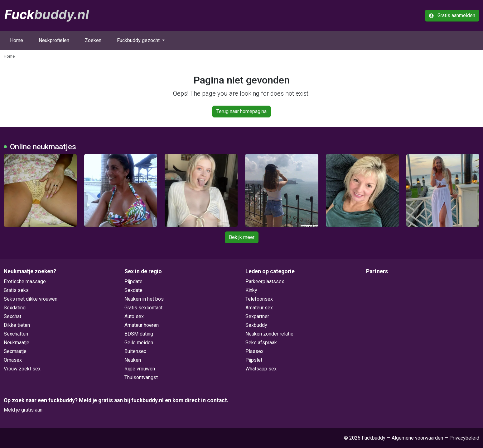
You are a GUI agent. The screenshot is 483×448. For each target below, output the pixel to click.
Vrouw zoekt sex (22, 369)
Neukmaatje (17, 343)
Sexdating (15, 308)
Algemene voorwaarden (417, 438)
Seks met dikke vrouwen (31, 299)
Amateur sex (259, 308)
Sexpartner (257, 316)
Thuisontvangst (141, 377)
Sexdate (133, 290)
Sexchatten (16, 334)
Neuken (133, 360)
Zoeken (93, 40)
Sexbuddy (256, 325)
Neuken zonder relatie (269, 334)
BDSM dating (139, 334)
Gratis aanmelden (452, 15)
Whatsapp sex (261, 369)
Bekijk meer (242, 237)
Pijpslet (254, 360)
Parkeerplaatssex (265, 281)
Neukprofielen (54, 40)
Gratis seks (16, 290)
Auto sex (134, 316)
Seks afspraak (261, 343)
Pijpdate (133, 281)
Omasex (13, 360)
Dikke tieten (17, 325)
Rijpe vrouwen (140, 369)
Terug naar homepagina (242, 111)
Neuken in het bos (144, 299)
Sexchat (12, 316)
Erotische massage (25, 281)
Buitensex (135, 351)
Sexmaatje (15, 351)
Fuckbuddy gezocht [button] (139, 40)
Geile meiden (139, 343)
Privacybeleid (464, 438)
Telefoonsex (259, 299)
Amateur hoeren (142, 325)
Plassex (254, 351)
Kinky (251, 290)
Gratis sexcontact (143, 308)
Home (17, 40)
